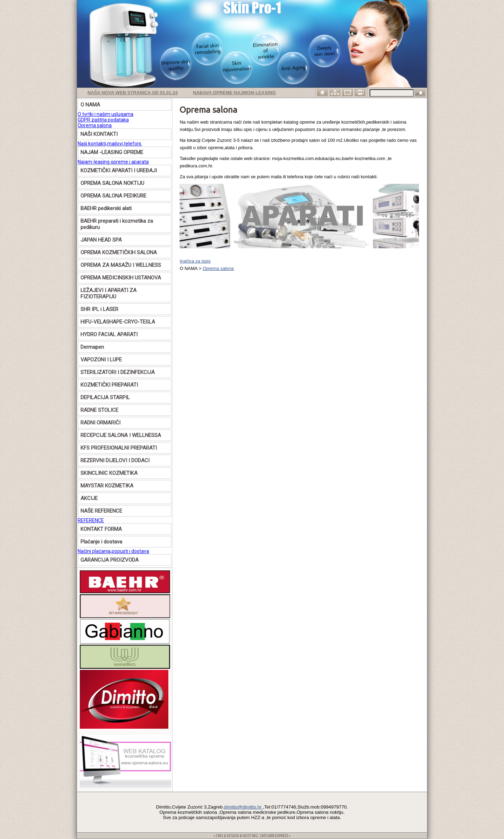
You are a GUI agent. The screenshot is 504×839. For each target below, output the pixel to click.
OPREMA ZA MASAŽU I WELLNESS (121, 265)
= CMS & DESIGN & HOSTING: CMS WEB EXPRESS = (252, 836)
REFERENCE (91, 520)
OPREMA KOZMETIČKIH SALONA (119, 252)
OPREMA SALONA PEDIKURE (113, 196)
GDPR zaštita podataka (103, 120)
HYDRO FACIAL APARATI (109, 334)
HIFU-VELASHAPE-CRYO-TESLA (118, 322)
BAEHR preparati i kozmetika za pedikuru (117, 224)
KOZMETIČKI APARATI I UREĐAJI (119, 171)
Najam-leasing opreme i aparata (113, 162)
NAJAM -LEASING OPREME (112, 152)
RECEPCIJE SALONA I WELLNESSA (121, 435)
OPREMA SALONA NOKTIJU (112, 183)
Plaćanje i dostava (101, 542)
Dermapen (92, 347)
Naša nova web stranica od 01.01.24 (133, 93)
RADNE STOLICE (99, 410)
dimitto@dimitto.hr (243, 807)
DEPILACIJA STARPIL (105, 397)
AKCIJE (89, 498)
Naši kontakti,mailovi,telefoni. (110, 144)
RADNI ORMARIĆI (100, 423)
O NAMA (90, 105)
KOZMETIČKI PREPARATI (109, 385)
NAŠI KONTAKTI (99, 134)
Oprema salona (95, 125)
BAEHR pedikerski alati (106, 208)
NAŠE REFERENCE (101, 511)
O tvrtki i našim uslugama (106, 114)
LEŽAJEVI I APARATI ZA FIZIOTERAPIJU (108, 293)
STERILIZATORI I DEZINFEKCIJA (118, 372)
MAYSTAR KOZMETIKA (107, 486)
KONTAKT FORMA (101, 529)
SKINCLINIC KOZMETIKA (109, 473)
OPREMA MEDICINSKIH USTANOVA (121, 278)
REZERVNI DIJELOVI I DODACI (115, 460)
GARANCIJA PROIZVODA (110, 560)
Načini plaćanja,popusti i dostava (113, 551)
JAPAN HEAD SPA (101, 240)
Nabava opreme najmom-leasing (234, 93)
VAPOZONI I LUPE (101, 360)
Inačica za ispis (195, 261)
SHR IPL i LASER (99, 309)
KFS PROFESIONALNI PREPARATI (119, 448)
